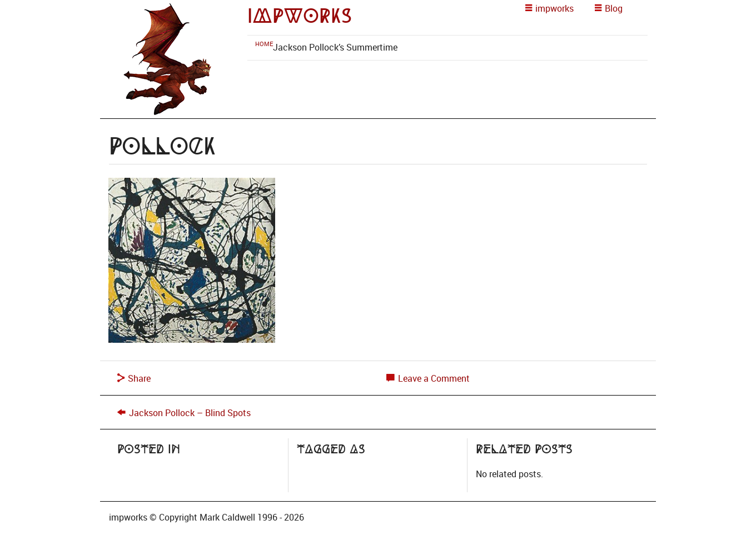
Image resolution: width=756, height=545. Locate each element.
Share (134, 378)
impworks (300, 16)
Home (264, 44)
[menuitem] (264, 44)
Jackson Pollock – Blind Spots (190, 413)
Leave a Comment (428, 378)
